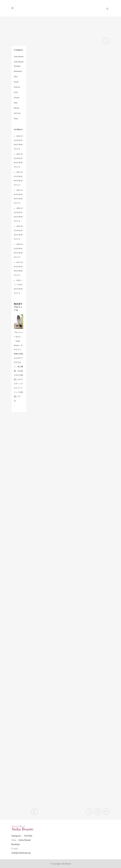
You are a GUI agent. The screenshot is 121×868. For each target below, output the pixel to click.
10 (15, 149)
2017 (18, 262)
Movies (17, 108)
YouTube (28, 836)
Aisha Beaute (19, 56)
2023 (18, 154)
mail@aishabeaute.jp (21, 853)
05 (22, 140)
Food (16, 92)
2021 (18, 190)
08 (19, 144)
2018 (18, 244)
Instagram (16, 836)
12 (19, 149)
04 (19, 140)
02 (15, 140)
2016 (18, 280)
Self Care (17, 113)
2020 (18, 208)
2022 (18, 172)
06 (15, 144)
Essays (16, 82)
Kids (16, 103)
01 (22, 136)
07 (17, 144)
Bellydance (18, 71)
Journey (17, 97)
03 (17, 140)
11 (17, 149)
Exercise (17, 87)
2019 (18, 226)
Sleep (16, 118)
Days (16, 76)
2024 (18, 136)
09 (22, 144)
